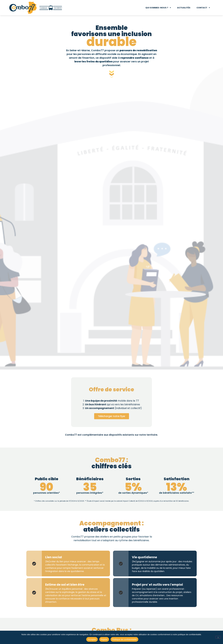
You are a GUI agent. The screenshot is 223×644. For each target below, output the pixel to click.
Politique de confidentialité (124, 639)
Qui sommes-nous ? (158, 8)
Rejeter (104, 639)
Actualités (184, 8)
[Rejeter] (218, 637)
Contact (203, 8)
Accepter (92, 639)
